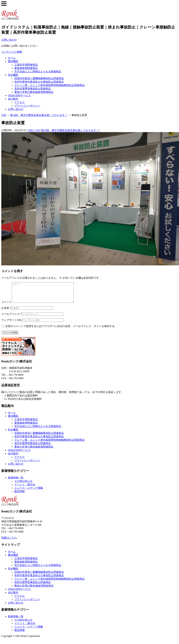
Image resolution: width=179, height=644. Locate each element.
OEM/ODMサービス (19, 95)
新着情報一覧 (16, 482)
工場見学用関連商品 (26, 65)
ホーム (12, 58)
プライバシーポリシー (27, 106)
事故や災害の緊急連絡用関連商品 (34, 92)
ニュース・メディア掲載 (29, 492)
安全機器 (13, 75)
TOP (4, 115)
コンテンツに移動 (12, 52)
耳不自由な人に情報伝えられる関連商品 (38, 72)
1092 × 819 (34, 130)
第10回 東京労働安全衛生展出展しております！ (39, 115)
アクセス (20, 102)
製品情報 (20, 495)
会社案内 (13, 99)
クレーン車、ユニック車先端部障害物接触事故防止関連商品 (49, 85)
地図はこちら (9, 542)
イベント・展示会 (25, 488)
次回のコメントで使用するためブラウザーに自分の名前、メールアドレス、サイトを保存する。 (61, 330)
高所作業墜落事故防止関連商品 (33, 89)
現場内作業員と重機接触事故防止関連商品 (39, 78)
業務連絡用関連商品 (26, 68)
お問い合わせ (16, 109)
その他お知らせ (23, 485)
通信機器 (13, 61)
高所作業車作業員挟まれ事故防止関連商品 (39, 82)
